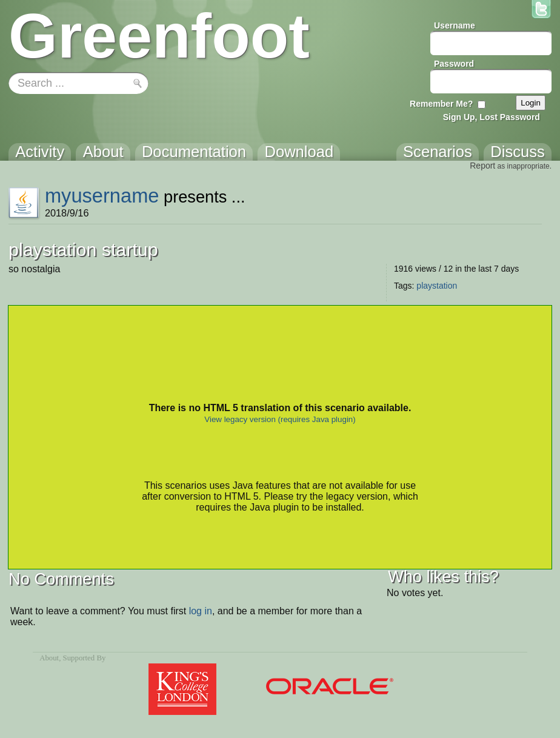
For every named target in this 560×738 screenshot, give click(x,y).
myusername (102, 196)
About (49, 658)
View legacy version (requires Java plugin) (280, 419)
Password (454, 64)
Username (455, 25)
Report (482, 166)
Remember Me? (441, 104)
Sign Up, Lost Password (492, 117)
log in (201, 611)
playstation (437, 286)
